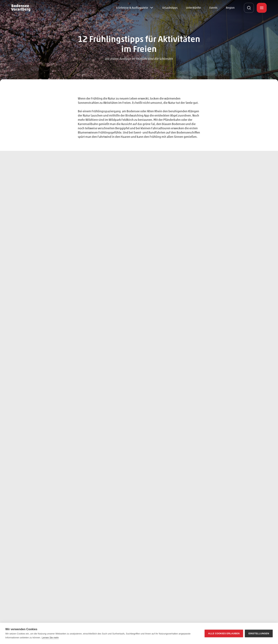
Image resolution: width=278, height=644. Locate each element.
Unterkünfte (193, 8)
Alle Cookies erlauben (224, 633)
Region (230, 8)
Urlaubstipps (170, 8)
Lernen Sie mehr (50, 638)
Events (213, 8)
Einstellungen (259, 633)
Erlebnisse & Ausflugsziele (132, 8)
